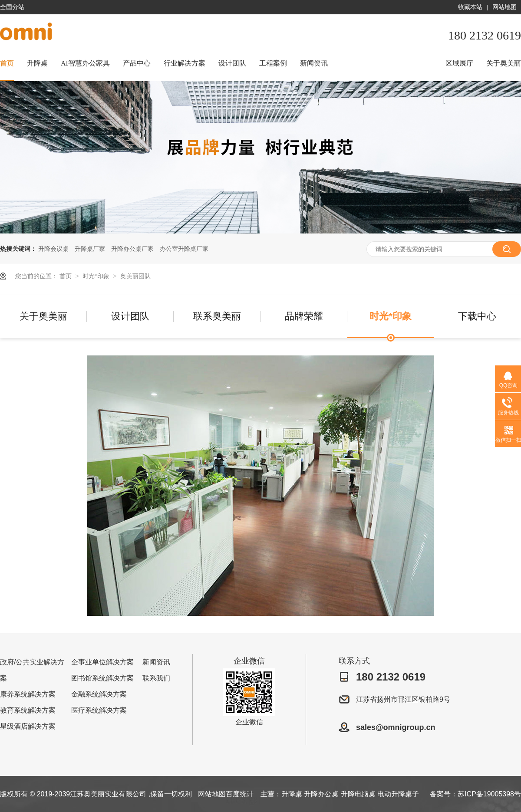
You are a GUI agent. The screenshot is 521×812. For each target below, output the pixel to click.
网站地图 (505, 7)
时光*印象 (97, 276)
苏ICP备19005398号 (489, 794)
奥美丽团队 (135, 276)
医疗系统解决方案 (99, 710)
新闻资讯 (314, 63)
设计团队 (232, 63)
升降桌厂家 (90, 249)
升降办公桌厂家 (132, 249)
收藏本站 (470, 7)
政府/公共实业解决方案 (32, 670)
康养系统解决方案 (28, 694)
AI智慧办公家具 (85, 63)
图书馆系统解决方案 (102, 678)
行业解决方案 (185, 63)
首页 (7, 63)
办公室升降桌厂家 (184, 249)
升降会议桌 (53, 249)
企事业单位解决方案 (102, 662)
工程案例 (273, 63)
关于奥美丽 (504, 63)
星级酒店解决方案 (28, 726)
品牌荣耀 (304, 316)
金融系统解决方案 (99, 694)
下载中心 (477, 316)
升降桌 (37, 63)
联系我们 (156, 678)
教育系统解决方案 (28, 710)
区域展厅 (459, 63)
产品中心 (137, 63)
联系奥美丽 (217, 316)
